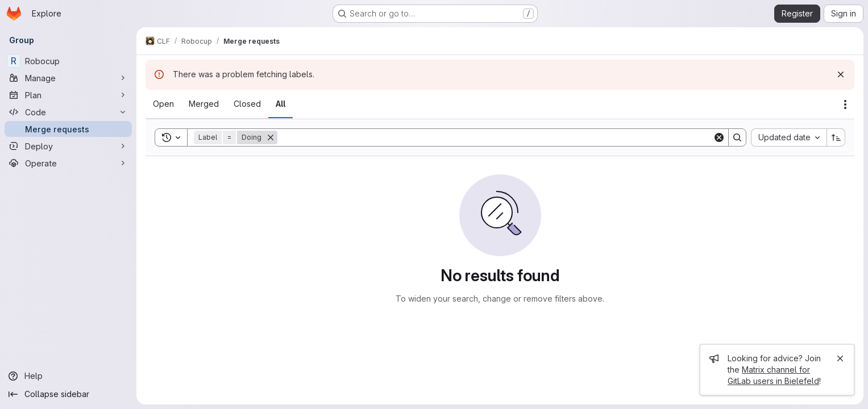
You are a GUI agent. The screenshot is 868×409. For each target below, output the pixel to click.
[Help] (68, 376)
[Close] (840, 358)
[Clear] (719, 137)
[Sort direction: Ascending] (836, 137)
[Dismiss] (841, 74)
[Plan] (68, 95)
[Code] (68, 112)
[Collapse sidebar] (68, 394)
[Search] (495, 137)
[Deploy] (68, 146)
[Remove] (271, 137)
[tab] (163, 104)
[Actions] (845, 105)
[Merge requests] (68, 129)
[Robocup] (68, 61)
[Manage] (68, 78)
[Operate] (68, 163)
